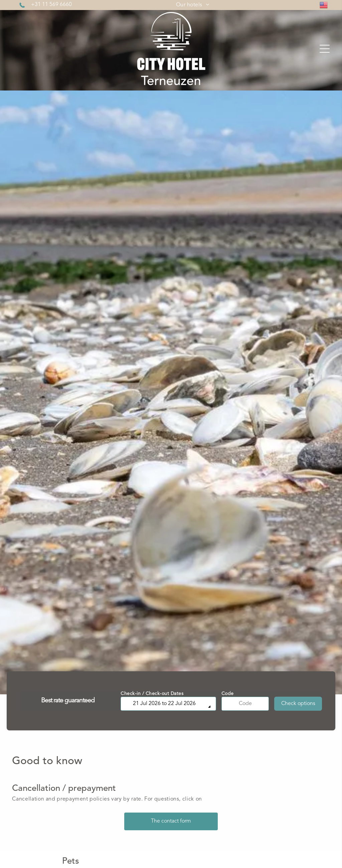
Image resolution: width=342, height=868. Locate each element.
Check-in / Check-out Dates (152, 694)
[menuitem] (193, 5)
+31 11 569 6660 (51, 5)
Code (228, 694)
